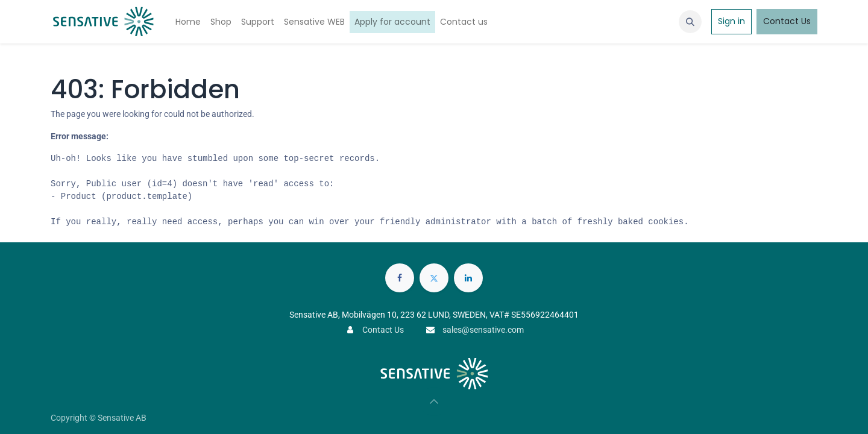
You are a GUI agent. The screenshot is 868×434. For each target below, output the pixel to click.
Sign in (731, 21)
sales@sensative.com (483, 330)
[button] (690, 22)
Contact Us (787, 21)
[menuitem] (188, 22)
